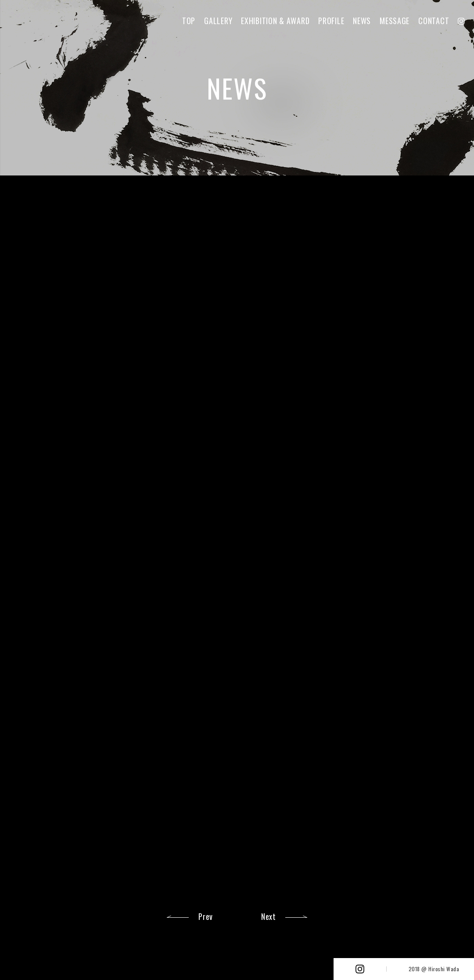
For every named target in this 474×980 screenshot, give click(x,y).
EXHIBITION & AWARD (275, 21)
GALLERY (218, 21)
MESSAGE (395, 21)
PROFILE (331, 21)
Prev (206, 916)
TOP (189, 21)
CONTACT (434, 21)
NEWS (362, 21)
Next (269, 916)
